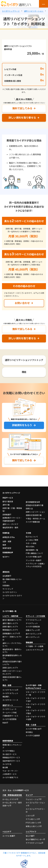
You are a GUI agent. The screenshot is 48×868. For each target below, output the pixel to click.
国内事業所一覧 (32, 550)
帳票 (4, 545)
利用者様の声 (8, 553)
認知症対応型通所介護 (34, 505)
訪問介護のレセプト (10, 627)
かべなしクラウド (9, 799)
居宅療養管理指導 (33, 502)
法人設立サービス (9, 754)
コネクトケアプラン (34, 650)
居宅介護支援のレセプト (12, 620)
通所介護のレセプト (10, 623)
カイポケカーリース (10, 700)
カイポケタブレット (10, 693)
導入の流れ (30, 547)
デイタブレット (32, 623)
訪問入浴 (29, 509)
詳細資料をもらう (22, 425)
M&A (4, 723)
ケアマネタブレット (34, 620)
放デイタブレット (33, 634)
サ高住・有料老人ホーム (35, 519)
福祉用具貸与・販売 (10, 528)
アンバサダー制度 (33, 560)
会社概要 (6, 576)
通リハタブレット (33, 637)
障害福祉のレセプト (10, 630)
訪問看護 (6, 515)
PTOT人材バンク (32, 823)
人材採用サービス (9, 774)
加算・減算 (7, 542)
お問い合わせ (22, 303)
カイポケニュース (9, 709)
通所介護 (6, 505)
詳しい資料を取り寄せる (22, 118)
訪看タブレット (32, 630)
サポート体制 (31, 543)
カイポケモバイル (9, 690)
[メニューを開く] (43, 4)
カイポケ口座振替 (33, 736)
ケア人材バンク (32, 819)
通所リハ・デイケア (10, 524)
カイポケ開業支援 (33, 522)
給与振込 (29, 732)
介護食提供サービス (10, 716)
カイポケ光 (7, 764)
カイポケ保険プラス (10, 778)
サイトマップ (8, 589)
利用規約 (6, 586)
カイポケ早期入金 (33, 557)
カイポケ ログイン (10, 592)
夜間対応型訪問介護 (34, 515)
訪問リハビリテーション (35, 512)
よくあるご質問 (32, 540)
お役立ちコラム (9, 537)
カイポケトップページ (11, 493)
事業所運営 (7, 548)
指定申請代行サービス (11, 761)
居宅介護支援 (8, 502)
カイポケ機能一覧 (9, 611)
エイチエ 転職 (8, 836)
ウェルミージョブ (33, 799)
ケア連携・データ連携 (34, 646)
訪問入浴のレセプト (10, 668)
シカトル (29, 816)
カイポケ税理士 (9, 751)
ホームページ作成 (9, 713)
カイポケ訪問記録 (33, 627)
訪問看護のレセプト (10, 634)
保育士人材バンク (33, 826)
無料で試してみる (22, 108)
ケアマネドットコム (34, 843)
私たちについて (32, 537)
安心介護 (29, 836)
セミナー (6, 557)
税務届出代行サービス (11, 758)
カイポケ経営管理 (9, 719)
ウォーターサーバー (10, 771)
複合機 (5, 768)
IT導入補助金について (34, 553)
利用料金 (6, 533)
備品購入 (6, 697)
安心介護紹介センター (34, 839)
